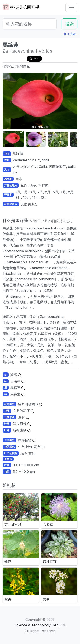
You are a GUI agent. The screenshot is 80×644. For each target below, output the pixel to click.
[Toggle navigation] (71, 8)
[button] (14, 139)
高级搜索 (70, 34)
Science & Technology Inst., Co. (40, 625)
